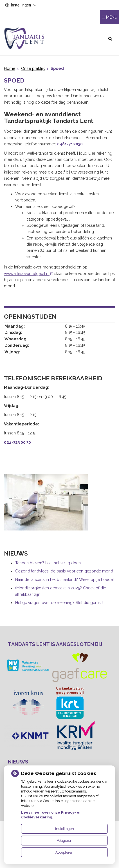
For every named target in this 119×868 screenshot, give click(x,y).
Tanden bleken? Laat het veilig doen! (48, 563)
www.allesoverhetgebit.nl (29, 274)
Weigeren (65, 841)
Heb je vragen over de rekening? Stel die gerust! (59, 603)
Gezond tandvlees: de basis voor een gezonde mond (64, 571)
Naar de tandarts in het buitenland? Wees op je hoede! (64, 580)
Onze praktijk (33, 68)
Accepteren (64, 852)
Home (10, 68)
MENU (112, 17)
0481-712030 (70, 144)
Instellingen (65, 829)
